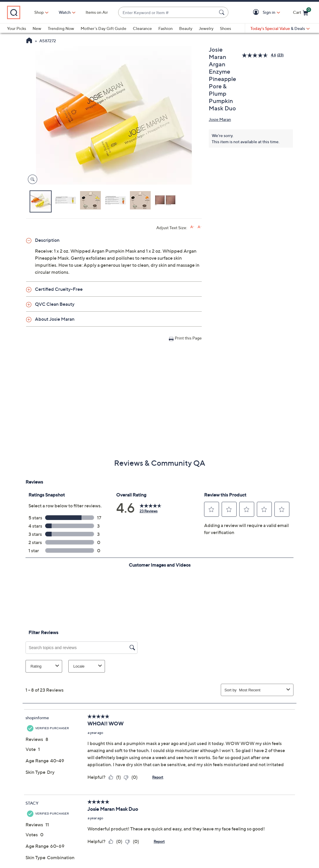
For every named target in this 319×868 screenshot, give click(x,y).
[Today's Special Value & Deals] (280, 28)
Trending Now (61, 28)
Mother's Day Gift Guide (103, 28)
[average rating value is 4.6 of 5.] (259, 55)
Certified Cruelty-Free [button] (59, 289)
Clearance (142, 28)
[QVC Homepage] (29, 41)
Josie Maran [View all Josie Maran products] (220, 119)
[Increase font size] (192, 227)
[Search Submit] (223, 12)
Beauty (186, 28)
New (37, 28)
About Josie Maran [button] (55, 319)
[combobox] (167, 12)
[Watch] (65, 12)
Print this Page (188, 338)
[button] (257, 12)
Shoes (225, 28)
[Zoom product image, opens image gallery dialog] (31, 179)
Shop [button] (39, 12)
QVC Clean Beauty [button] (55, 304)
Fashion (166, 28)
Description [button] (47, 240)
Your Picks (17, 28)
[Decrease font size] (200, 227)
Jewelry (206, 28)
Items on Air (97, 12)
